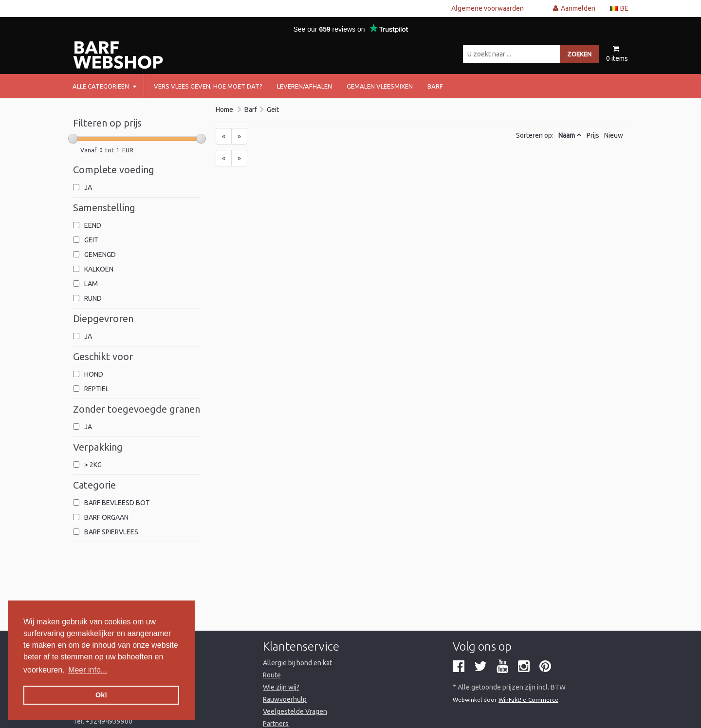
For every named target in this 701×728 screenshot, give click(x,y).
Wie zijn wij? (281, 687)
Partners (276, 724)
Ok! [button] (101, 695)
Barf (251, 109)
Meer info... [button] (88, 670)
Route (272, 675)
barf (435, 86)
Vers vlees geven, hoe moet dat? (208, 86)
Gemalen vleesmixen (380, 86)
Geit (273, 109)
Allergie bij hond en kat (297, 663)
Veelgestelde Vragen (295, 711)
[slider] (73, 139)
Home (224, 109)
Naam (567, 135)
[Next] (239, 136)
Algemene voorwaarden (488, 8)
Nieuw (614, 135)
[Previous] (224, 136)
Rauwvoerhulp (285, 699)
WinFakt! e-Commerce (528, 700)
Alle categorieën (104, 86)
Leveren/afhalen (304, 86)
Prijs (593, 135)
